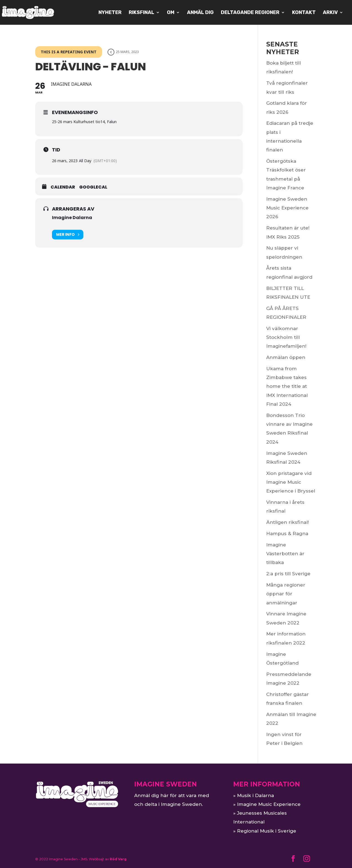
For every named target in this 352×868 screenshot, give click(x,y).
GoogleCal (93, 187)
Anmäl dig (200, 13)
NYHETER (110, 13)
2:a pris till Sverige (288, 574)
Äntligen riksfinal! (288, 522)
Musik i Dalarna (255, 795)
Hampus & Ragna (287, 533)
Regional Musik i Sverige (267, 831)
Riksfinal (141, 13)
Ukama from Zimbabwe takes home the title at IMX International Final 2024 (287, 386)
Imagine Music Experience (269, 804)
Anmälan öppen (286, 357)
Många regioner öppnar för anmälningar (286, 594)
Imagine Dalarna (72, 218)
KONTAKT (304, 13)
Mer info (68, 235)
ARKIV (330, 13)
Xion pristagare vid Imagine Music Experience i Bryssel (291, 482)
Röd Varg (118, 859)
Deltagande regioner (250, 13)
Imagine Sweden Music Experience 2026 (287, 208)
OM (171, 13)
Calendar (63, 187)
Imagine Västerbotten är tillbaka (285, 554)
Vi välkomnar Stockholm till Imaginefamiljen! (286, 337)
